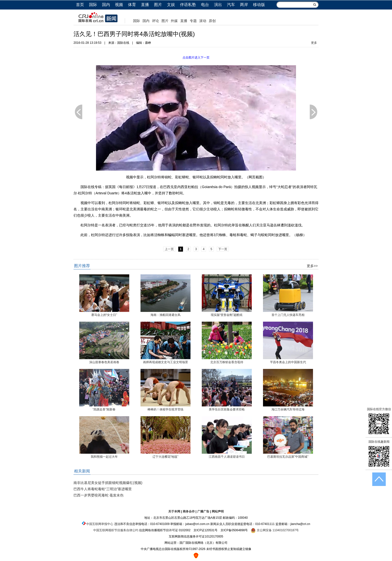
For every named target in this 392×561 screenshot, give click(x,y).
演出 (218, 5)
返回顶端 (379, 479)
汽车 (231, 5)
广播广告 (203, 511)
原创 (212, 21)
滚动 (203, 21)
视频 (119, 5)
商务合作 (189, 511)
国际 (93, 5)
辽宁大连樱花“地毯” (165, 457)
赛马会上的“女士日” (104, 315)
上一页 (78, 112)
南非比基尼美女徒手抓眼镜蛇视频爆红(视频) (108, 483)
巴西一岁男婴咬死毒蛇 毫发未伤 (98, 495)
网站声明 (218, 511)
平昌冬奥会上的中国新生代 (288, 362)
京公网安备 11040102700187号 (275, 530)
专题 (193, 21)
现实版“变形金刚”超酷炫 (227, 315)
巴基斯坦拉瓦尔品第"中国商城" (288, 457)
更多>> (312, 266)
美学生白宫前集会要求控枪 (227, 409)
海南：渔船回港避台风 (165, 315)
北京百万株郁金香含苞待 (227, 362)
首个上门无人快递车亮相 (288, 315)
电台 (205, 5)
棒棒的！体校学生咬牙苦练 (165, 409)
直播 (145, 5)
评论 (155, 21)
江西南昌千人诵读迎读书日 (227, 457)
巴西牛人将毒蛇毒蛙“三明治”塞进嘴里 (103, 489)
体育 (132, 5)
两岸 (244, 5)
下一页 (313, 112)
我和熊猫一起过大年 (104, 457)
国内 (106, 5)
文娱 (171, 5)
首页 (80, 5)
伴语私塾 (188, 5)
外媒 (174, 21)
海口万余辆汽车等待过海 (288, 409)
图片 (158, 5)
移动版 (259, 5)
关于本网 (174, 511)
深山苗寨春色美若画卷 (104, 362)
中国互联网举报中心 (100, 524)
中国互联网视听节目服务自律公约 (116, 530)
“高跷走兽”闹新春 (104, 409)
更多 (314, 43)
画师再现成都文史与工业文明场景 (165, 362)
